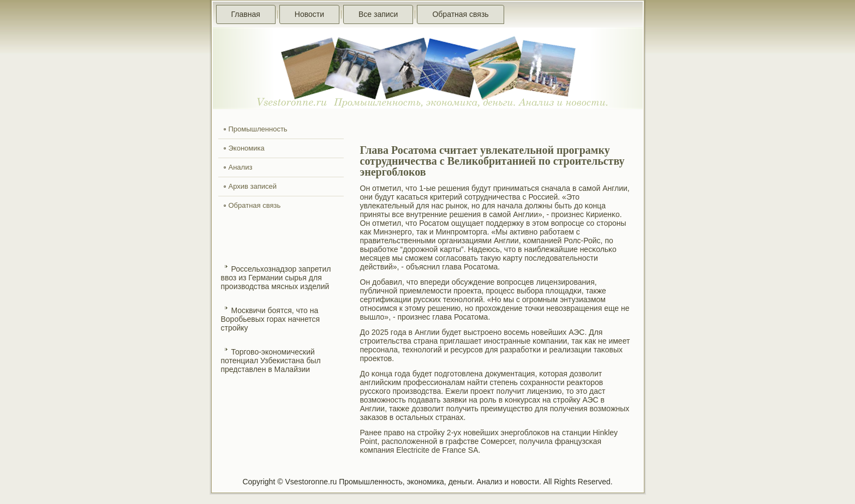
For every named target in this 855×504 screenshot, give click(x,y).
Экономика (247, 148)
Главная (246, 14)
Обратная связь (460, 14)
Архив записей (253, 186)
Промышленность (258, 129)
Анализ (241, 167)
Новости (309, 14)
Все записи (378, 14)
